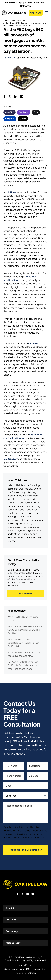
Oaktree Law (11, 459)
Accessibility (39, 969)
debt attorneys (13, 749)
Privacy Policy (24, 965)
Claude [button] (23, 119)
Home (6, 20)
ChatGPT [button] (9, 112)
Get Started (26, 593)
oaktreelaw (9, 58)
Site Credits (31, 973)
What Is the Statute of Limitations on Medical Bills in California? (23, 643)
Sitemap (19, 973)
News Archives (15, 20)
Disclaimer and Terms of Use (17, 969)
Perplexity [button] (24, 112)
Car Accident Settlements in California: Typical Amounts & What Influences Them (23, 665)
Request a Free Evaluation (26, 850)
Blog (24, 20)
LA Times (12, 192)
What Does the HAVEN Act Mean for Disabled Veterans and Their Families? (25, 630)
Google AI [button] (10, 119)
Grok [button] (36, 112)
